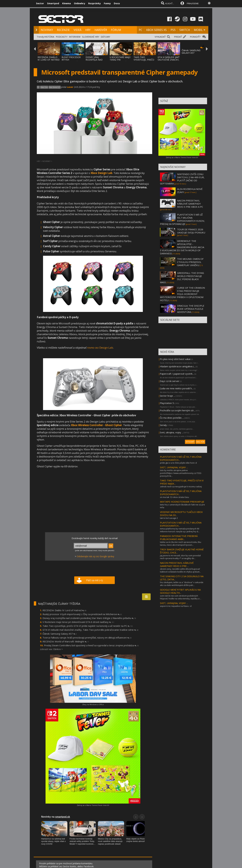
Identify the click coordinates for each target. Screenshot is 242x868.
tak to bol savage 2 (169, 518)
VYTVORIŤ (190, 442)
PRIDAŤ (178, 37)
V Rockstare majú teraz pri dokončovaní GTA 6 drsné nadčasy (78, 622)
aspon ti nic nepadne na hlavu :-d (176, 606)
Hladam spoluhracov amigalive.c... (178, 366)
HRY (88, 30)
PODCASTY (62, 37)
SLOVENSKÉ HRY (91, 37)
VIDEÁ (77, 30)
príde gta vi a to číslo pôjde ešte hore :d (178, 463)
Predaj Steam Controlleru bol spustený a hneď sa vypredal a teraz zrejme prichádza (91, 645)
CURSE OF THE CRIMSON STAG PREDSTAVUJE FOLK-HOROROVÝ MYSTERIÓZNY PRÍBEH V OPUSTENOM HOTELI (182, 294)
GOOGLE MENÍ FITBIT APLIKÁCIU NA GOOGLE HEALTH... (180, 591)
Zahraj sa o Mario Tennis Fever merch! (93, 805)
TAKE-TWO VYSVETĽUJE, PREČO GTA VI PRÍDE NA (144, 60)
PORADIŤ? (195, 37)
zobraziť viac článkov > (51, 649)
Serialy (163, 425)
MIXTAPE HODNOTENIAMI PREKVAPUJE (182, 502)
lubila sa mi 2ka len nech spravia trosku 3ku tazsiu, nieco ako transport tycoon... (181, 543)
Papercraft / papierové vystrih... (177, 374)
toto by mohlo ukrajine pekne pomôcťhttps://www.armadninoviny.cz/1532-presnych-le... (181, 473)
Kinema (67, 3)
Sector (40, 3)
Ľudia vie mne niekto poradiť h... (177, 388)
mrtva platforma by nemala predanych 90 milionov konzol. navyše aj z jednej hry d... (180, 530)
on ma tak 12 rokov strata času (174, 497)
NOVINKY (47, 30)
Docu (117, 3)
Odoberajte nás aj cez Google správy (95, 556)
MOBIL (198, 30)
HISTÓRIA (49, 37)
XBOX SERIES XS (156, 30)
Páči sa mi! (95, 580)
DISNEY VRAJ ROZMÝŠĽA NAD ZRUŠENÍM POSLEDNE (94, 61)
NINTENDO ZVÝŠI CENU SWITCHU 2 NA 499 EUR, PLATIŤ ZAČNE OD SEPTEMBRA (182, 179)
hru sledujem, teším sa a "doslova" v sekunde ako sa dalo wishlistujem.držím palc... (182, 584)
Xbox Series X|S (55, 87)
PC (140, 30)
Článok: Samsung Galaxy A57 (60, 634)
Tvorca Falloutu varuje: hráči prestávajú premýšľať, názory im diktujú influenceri (87, 638)
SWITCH (185, 30)
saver (70, 87)
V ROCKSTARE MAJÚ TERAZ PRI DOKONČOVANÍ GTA (120, 60)
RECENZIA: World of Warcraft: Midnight (66, 641)
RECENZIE (63, 30)
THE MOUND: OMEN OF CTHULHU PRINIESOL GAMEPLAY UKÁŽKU (190, 262)
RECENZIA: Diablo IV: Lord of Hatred (64, 610)
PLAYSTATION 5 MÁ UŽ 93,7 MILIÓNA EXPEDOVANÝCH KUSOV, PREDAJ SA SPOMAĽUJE (182, 219)
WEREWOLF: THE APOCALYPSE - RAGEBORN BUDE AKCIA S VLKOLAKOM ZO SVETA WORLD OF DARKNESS (182, 247)
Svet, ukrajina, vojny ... (171, 432)
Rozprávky (94, 3)
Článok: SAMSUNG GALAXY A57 (191, 52)
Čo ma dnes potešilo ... (172, 418)
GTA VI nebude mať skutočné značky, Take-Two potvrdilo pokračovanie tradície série (91, 630)
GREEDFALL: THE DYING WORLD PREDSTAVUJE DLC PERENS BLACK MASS (182, 278)
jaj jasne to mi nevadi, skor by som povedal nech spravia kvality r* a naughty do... (180, 557)
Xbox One (44, 87)
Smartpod (53, 3)
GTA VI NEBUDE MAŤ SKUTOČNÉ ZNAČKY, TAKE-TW (169, 60)
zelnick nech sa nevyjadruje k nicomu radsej (181, 487)
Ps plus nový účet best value (175, 359)
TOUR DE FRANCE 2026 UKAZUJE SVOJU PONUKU (191, 231)
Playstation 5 (167, 403)
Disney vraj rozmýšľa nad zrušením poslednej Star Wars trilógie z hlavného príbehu (89, 618)
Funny (107, 3)
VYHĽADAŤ (160, 37)
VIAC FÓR (200, 442)
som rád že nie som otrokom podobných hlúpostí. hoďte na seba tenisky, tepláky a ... (181, 597)
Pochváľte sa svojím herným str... (178, 410)
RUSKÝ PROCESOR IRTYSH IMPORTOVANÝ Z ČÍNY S (71, 61)
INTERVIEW (75, 37)
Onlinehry (80, 3)
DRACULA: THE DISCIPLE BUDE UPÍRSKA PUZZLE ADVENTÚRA (191, 309)
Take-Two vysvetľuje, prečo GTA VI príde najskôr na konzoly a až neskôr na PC (88, 626)
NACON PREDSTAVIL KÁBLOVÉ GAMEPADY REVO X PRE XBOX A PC (190, 204)
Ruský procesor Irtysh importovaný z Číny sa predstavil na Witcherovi (82, 614)
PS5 (173, 30)
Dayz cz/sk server (170, 381)
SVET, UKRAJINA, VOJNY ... (174, 467)
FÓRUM (116, 30)
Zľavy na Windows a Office (93, 704)
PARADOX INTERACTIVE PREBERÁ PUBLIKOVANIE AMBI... (179, 538)
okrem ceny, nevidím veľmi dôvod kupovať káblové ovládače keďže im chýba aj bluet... (180, 570)
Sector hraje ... (167, 396)
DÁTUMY (105, 37)
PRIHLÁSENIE (193, 3)
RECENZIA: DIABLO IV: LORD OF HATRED (49, 58)
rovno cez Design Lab (100, 348)
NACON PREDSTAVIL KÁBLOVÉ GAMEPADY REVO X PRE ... (177, 564)
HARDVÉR (101, 30)
